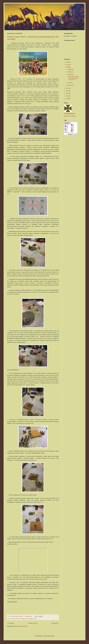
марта (69, 83)
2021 (67, 65)
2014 (67, 96)
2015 (67, 93)
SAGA (35, 619)
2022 (67, 62)
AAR (20, 619)
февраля (70, 85)
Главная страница (33, 623)
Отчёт (17, 619)
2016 (67, 91)
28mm (14, 619)
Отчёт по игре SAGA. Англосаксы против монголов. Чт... (73, 78)
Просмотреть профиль (70, 116)
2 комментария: (28, 616)
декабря (70, 69)
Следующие (11, 623)
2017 (67, 88)
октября (70, 74)
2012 (67, 98)
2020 (67, 67)
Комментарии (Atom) (22, 626)
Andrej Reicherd (70, 114)
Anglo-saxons (25, 619)
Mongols (31, 619)
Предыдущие (55, 623)
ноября (69, 72)
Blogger (52, 636)
